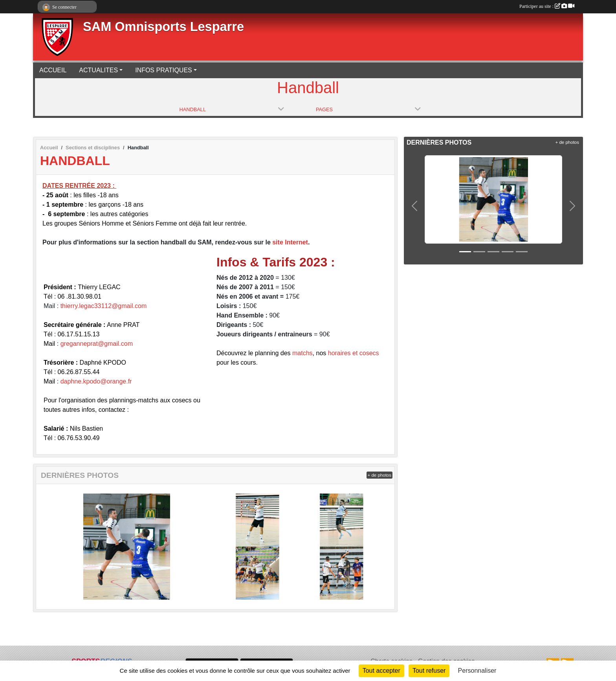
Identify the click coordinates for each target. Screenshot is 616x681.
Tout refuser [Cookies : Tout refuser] (429, 671)
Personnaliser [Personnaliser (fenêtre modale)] (477, 671)
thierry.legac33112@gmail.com (104, 306)
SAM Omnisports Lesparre (163, 27)
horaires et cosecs (354, 353)
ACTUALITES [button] (98, 70)
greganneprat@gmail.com (97, 344)
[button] (415, 206)
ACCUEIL (53, 70)
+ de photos (379, 475)
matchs (302, 353)
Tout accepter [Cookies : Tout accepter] (381, 671)
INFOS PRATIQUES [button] (164, 70)
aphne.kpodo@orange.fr (98, 381)
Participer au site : (547, 6)
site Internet (290, 242)
